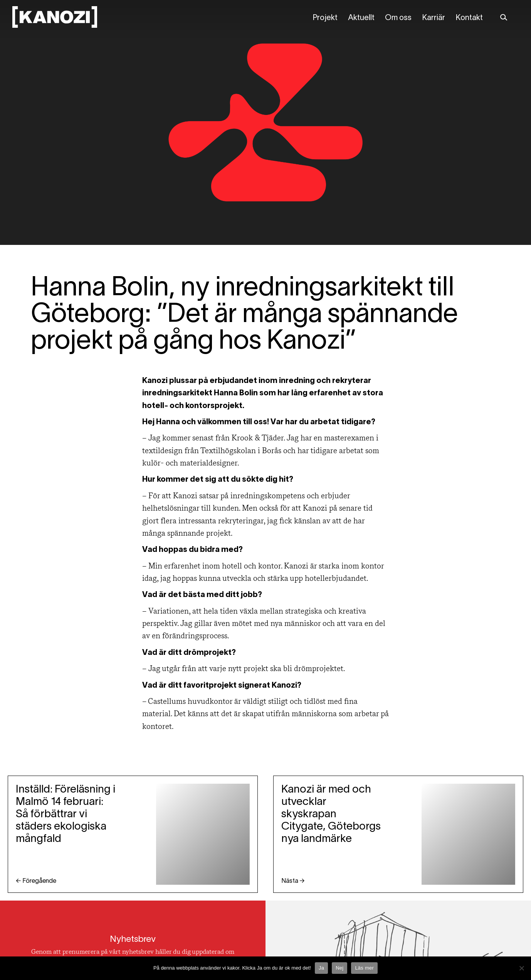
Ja (321, 968)
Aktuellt (361, 18)
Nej (339, 968)
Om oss (398, 18)
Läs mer (364, 968)
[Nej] (521, 968)
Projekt (325, 18)
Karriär (434, 18)
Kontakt (469, 18)
